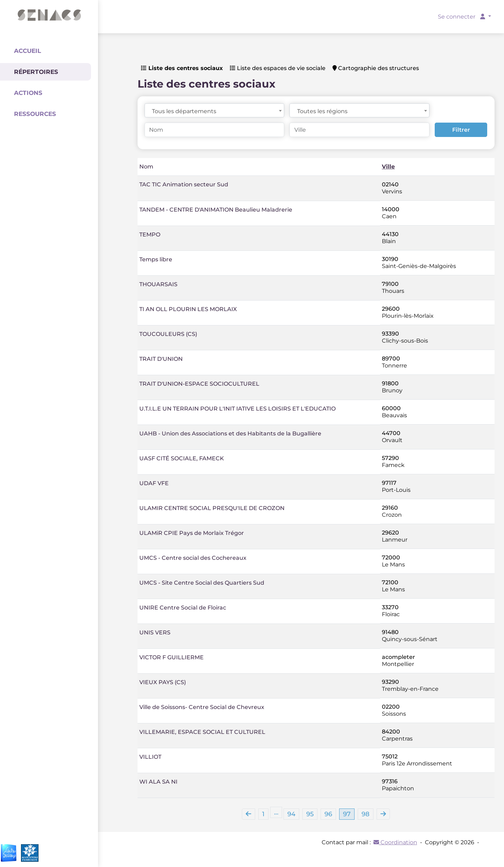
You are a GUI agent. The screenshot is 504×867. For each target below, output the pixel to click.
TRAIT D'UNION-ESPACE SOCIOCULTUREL (199, 384)
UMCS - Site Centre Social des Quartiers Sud (202, 583)
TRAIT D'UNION (161, 359)
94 (291, 814)
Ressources (35, 114)
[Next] (383, 814)
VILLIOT (150, 757)
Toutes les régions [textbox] (322, 111)
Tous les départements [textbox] (184, 111)
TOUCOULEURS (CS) (168, 334)
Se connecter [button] (462, 17)
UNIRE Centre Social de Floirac (183, 608)
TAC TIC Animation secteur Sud (184, 184)
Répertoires (36, 72)
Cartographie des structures (376, 68)
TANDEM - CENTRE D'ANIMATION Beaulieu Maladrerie (216, 210)
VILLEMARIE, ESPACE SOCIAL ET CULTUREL (202, 732)
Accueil (27, 51)
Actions (28, 93)
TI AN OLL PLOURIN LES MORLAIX (188, 309)
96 (328, 814)
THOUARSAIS (158, 284)
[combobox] (215, 110)
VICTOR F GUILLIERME (171, 657)
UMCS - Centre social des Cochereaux (193, 558)
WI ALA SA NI (158, 782)
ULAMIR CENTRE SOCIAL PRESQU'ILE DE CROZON (212, 508)
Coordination (395, 842)
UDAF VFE (154, 483)
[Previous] (248, 814)
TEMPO (150, 235)
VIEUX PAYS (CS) (163, 682)
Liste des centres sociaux (182, 68)
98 (366, 814)
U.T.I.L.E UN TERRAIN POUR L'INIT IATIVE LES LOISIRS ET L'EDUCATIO (237, 409)
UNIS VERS (155, 632)
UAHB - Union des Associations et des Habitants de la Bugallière (230, 433)
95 (310, 814)
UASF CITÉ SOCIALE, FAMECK (182, 458)
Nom (146, 167)
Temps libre (156, 259)
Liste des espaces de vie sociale (278, 68)
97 (347, 814)
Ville (388, 167)
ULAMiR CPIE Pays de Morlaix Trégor (192, 533)
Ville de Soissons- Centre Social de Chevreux (202, 707)
